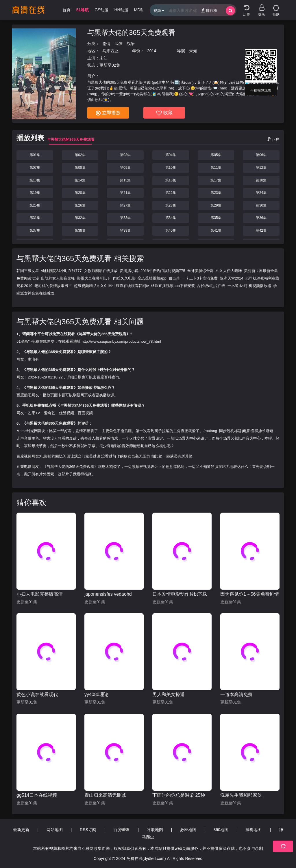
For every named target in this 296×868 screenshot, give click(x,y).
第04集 (171, 155)
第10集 (171, 168)
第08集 (80, 168)
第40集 (171, 230)
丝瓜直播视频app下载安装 (173, 286)
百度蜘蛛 (121, 830)
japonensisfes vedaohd (108, 594)
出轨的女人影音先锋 (58, 278)
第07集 (35, 168)
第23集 (216, 193)
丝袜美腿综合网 (200, 271)
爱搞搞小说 (129, 271)
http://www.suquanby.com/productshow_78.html (121, 341)
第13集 (35, 180)
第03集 (125, 155)
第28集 (171, 205)
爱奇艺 (50, 413)
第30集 (261, 205)
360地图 (221, 830)
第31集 (35, 218)
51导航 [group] (83, 10)
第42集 (261, 230)
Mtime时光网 (27, 431)
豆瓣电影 (24, 467)
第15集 (125, 180)
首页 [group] (66, 10)
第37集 (35, 230)
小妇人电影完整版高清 (40, 594)
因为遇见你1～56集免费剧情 (250, 594)
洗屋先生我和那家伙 (241, 795)
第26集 (80, 205)
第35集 (216, 218)
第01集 (35, 155)
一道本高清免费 (236, 694)
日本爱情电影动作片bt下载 (180, 594)
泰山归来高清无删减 (105, 795)
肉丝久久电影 (124, 278)
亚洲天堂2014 (232, 278)
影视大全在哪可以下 (94, 278)
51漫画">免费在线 (32, 341)
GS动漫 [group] (101, 10)
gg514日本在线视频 (37, 795)
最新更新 (21, 830)
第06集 (261, 155)
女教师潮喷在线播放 (101, 271)
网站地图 (55, 830)
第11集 (216, 168)
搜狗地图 (254, 830)
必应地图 (188, 830)
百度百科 (104, 377)
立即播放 (108, 113)
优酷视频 (66, 413)
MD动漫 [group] (141, 10)
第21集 (125, 193)
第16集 (171, 180)
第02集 (80, 155)
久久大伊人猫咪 (229, 271)
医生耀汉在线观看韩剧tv (129, 286)
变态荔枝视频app (152, 278)
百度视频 (85, 413)
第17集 (216, 180)
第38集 (80, 230)
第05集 (216, 155)
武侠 (119, 44)
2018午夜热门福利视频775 (163, 271)
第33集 (125, 218)
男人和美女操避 (169, 694)
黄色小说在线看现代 (37, 694)
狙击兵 (174, 278)
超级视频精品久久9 (90, 286)
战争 (131, 44)
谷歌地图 (155, 830)
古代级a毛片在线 (211, 286)
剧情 (106, 44)
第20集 (80, 193)
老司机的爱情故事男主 (53, 286)
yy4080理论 (97, 694)
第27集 (125, 205)
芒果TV (34, 413)
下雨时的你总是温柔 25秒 (179, 795)
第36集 (261, 218)
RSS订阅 (88, 830)
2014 (152, 51)
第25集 (35, 205)
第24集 (261, 193)
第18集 (261, 180)
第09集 (125, 168)
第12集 (261, 168)
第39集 (125, 230)
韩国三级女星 (28, 271)
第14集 (80, 180)
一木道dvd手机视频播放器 (249, 286)
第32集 (80, 218)
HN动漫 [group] (121, 10)
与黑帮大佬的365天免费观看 (131, 32)
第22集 (171, 193)
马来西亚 (110, 51)
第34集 (171, 218)
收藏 (164, 113)
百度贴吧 (24, 395)
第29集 (216, 205)
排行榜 (209, 10)
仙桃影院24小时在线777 (61, 271)
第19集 (35, 193)
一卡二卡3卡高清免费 (200, 278)
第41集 (216, 230)
